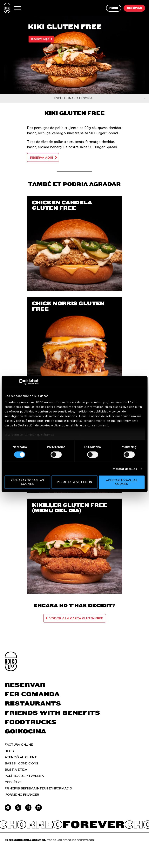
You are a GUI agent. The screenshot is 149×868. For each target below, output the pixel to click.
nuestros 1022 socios (37, 402)
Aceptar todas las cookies (122, 482)
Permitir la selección (74, 482)
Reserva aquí (40, 39)
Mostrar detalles (125, 469)
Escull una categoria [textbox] (73, 98)
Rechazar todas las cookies (27, 482)
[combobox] (74, 98)
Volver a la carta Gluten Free (76, 618)
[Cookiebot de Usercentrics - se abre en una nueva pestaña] (21, 382)
